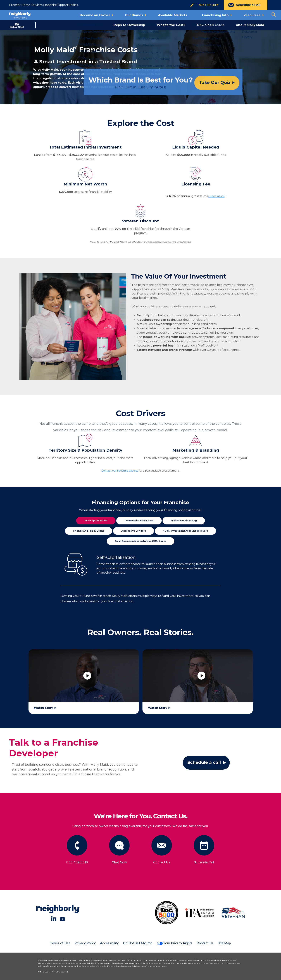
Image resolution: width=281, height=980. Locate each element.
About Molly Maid (250, 25)
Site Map (224, 943)
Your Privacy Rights (174, 943)
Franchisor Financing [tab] (184, 521)
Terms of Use (60, 943)
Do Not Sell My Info (138, 943)
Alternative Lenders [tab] (134, 531)
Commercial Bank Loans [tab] (139, 521)
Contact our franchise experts (120, 471)
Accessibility (109, 943)
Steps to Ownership (129, 25)
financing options (176, 510)
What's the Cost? (171, 25)
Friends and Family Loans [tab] (89, 531)
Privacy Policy (85, 943)
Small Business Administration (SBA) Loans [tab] (141, 541)
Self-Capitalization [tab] (96, 521)
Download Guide (211, 25)
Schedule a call (204, 762)
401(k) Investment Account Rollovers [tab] (185, 531)
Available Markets (173, 15)
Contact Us (205, 943)
